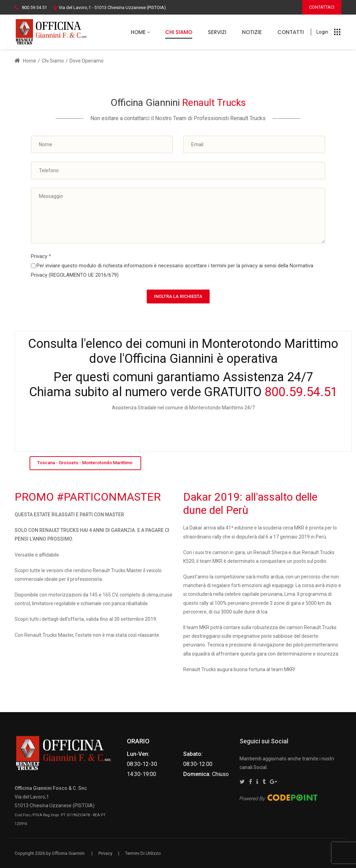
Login (322, 32)
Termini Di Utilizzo (143, 853)
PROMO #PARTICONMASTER (88, 497)
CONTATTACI (322, 7)
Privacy (41, 256)
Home (25, 61)
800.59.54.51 (34, 7)
